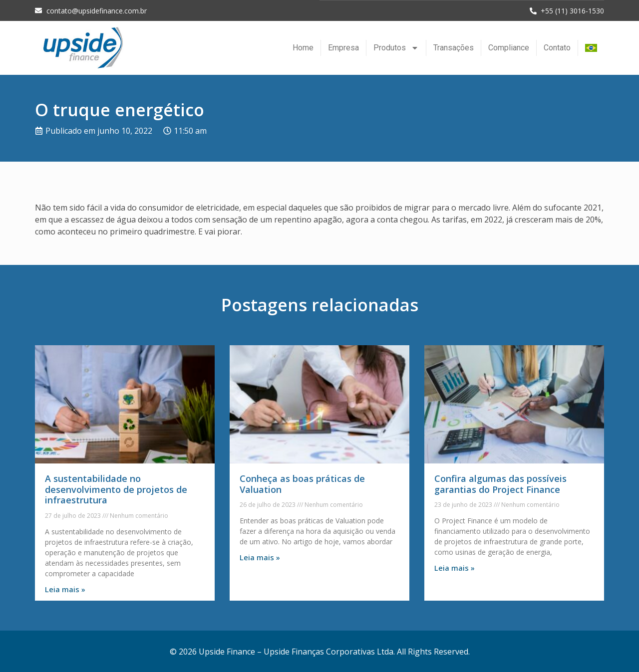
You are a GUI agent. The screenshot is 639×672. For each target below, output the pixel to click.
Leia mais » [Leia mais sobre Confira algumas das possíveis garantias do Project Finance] (455, 567)
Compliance (509, 47)
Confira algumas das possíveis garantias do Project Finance (500, 483)
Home (303, 47)
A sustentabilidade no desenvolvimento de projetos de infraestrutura (116, 489)
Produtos (396, 47)
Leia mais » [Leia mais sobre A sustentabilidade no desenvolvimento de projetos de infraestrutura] (65, 589)
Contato (557, 47)
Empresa (343, 47)
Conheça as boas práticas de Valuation (302, 483)
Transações (454, 47)
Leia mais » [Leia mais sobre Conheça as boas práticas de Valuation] (260, 557)
